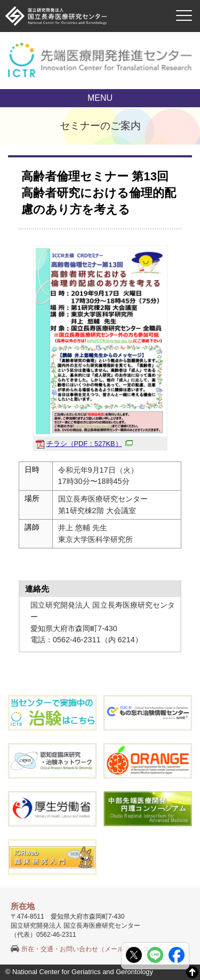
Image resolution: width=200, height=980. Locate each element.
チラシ (90, 444)
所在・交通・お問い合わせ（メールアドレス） (89, 949)
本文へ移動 (78, 0)
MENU (100, 98)
